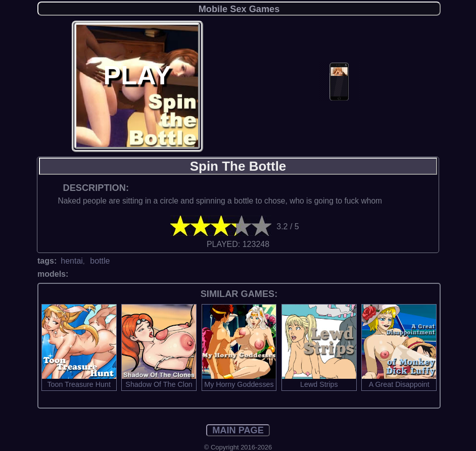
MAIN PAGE (238, 430)
